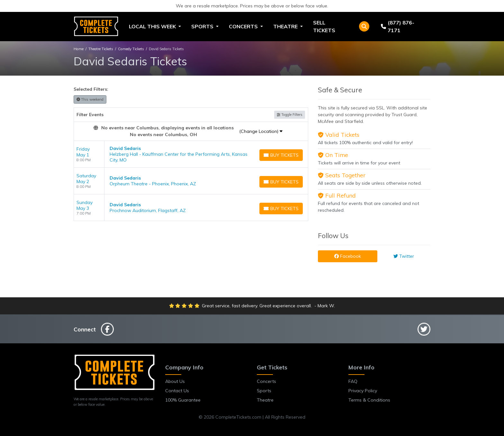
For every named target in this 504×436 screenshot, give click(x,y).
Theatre (265, 400)
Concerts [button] (244, 26)
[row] (191, 154)
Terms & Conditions (369, 400)
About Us (175, 381)
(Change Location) (261, 131)
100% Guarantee (183, 400)
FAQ (353, 381)
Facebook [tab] (348, 256)
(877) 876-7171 (398, 26)
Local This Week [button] (153, 26)
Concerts (266, 381)
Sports (264, 391)
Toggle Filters (290, 115)
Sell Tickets (324, 26)
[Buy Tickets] (281, 155)
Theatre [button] (286, 26)
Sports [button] (203, 26)
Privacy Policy (363, 391)
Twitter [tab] (404, 256)
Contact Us (177, 391)
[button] (364, 26)
